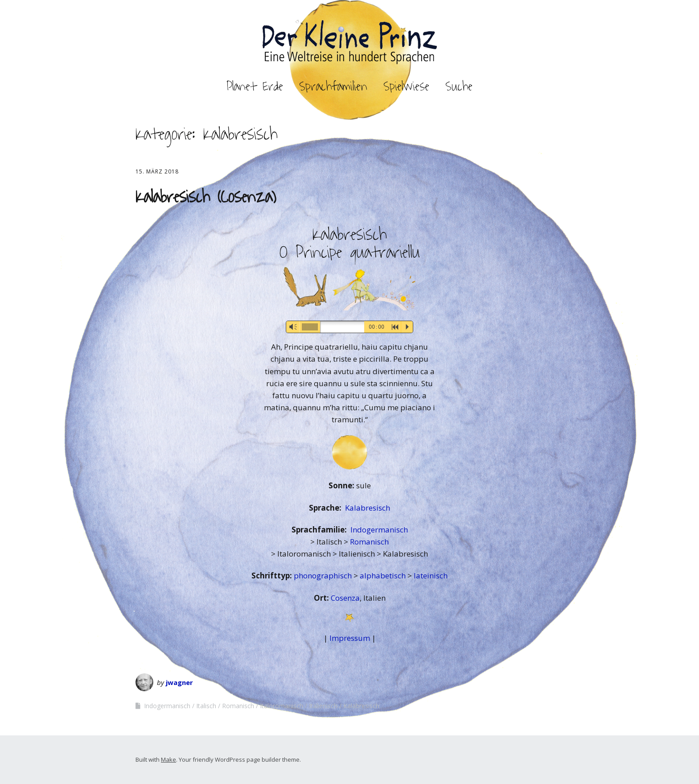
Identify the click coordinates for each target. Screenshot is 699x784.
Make (169, 759)
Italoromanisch (282, 706)
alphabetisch (384, 576)
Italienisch (323, 706)
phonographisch (324, 576)
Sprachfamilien (333, 87)
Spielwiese (406, 87)
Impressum (350, 638)
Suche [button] (459, 87)
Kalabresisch (368, 508)
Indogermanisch (379, 530)
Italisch (206, 706)
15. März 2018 (157, 171)
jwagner (179, 682)
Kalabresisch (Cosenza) (206, 197)
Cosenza (345, 598)
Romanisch (369, 542)
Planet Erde (255, 87)
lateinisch (431, 576)
